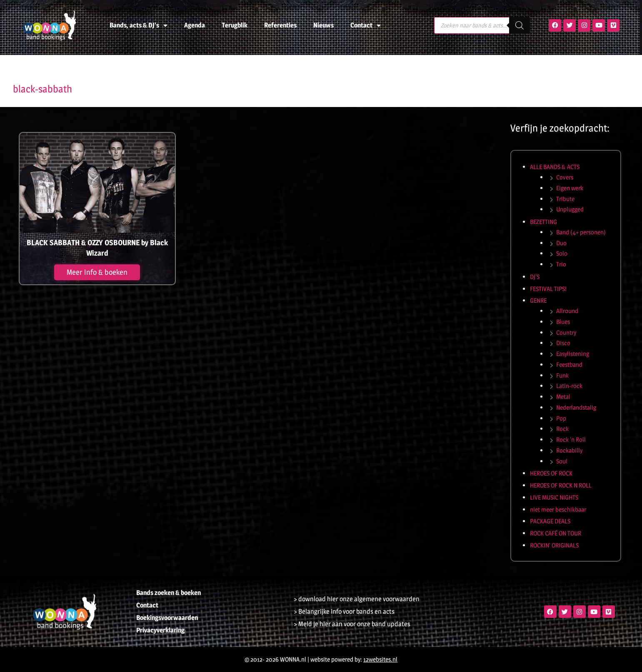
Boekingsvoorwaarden (167, 618)
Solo (562, 253)
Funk (562, 375)
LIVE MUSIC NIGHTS (554, 497)
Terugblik (235, 25)
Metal (563, 397)
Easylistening (573, 354)
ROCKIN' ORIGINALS (554, 545)
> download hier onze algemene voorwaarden (357, 599)
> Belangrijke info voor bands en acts (344, 611)
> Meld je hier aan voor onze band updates (352, 624)
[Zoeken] (520, 25)
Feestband (569, 365)
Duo (561, 243)
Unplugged (570, 209)
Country (566, 332)
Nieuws (323, 25)
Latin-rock (569, 386)
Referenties (280, 25)
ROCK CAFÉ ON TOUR (556, 533)
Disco (563, 343)
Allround (567, 311)
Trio (561, 264)
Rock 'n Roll (571, 439)
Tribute (565, 199)
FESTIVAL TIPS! (548, 289)
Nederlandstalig (576, 407)
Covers (565, 177)
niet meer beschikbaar (558, 509)
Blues (563, 322)
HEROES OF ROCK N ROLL (561, 485)
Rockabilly (569, 450)
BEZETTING (543, 222)
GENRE (538, 300)
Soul (562, 461)
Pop (561, 418)
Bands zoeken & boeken (169, 593)
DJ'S (535, 277)
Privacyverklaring (160, 630)
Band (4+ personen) (581, 232)
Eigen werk (570, 188)
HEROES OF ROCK (551, 473)
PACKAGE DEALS (550, 521)
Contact (366, 25)
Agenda (195, 25)
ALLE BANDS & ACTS (555, 167)
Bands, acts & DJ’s (139, 25)
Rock (562, 429)
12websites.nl (380, 659)
